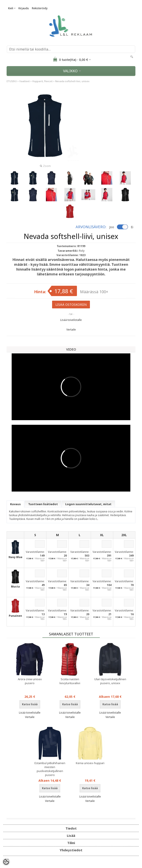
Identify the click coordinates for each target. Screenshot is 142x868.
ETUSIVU (12, 81)
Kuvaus (15, 504)
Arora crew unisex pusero (30, 681)
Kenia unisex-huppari (90, 763)
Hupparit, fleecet (42, 81)
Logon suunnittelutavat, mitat (88, 504)
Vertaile (71, 330)
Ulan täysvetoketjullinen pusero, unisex (110, 681)
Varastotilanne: (35, 552)
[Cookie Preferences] (6, 862)
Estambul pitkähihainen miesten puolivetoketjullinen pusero (50, 769)
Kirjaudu (24, 8)
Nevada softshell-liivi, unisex (72, 81)
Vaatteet (25, 81)
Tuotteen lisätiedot (43, 504)
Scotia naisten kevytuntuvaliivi (70, 681)
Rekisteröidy (40, 8)
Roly (82, 251)
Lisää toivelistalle (71, 320)
